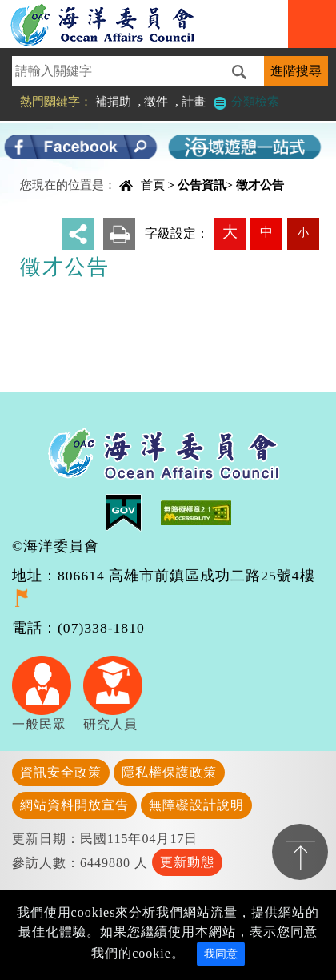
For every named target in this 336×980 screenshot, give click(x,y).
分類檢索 (246, 101)
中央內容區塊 (53, 171)
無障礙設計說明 (196, 805)
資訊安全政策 (61, 772)
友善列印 (119, 234)
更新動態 (187, 862)
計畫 (194, 101)
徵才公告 (260, 185)
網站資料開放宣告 (74, 805)
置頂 (300, 852)
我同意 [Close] (221, 954)
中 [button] (266, 232)
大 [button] (230, 232)
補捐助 (113, 101)
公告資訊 (202, 185)
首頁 (153, 185)
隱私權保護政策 (169, 772)
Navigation (312, 24)
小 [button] (303, 232)
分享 (78, 234)
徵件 (156, 101)
